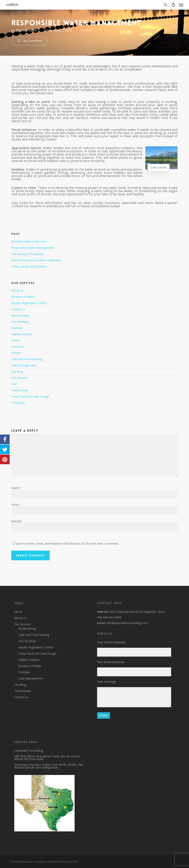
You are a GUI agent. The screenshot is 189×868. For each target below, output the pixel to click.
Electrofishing (20, 315)
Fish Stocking (20, 322)
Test (14, 384)
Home (15, 340)
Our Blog (17, 371)
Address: (103, 612)
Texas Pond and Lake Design (30, 396)
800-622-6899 (112, 617)
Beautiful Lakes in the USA (28, 241)
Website (16, 521)
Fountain (17, 328)
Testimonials (20, 390)
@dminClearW (26, 30)
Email (16, 505)
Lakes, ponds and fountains (29, 266)
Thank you (18, 403)
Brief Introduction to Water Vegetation (36, 260)
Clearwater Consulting (29, 751)
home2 (16, 353)
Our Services (19, 378)
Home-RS (17, 347)
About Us (17, 291)
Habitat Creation (22, 334)
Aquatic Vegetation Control (29, 303)
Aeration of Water (23, 297)
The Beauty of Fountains (27, 254)
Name (16, 488)
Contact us (18, 309)
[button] (181, 5)
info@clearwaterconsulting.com (127, 623)
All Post (86, 30)
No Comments (29, 41)
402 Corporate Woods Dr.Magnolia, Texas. (137, 612)
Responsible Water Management (33, 248)
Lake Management (24, 365)
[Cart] (173, 5)
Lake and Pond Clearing (27, 359)
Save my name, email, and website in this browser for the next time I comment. (67, 544)
